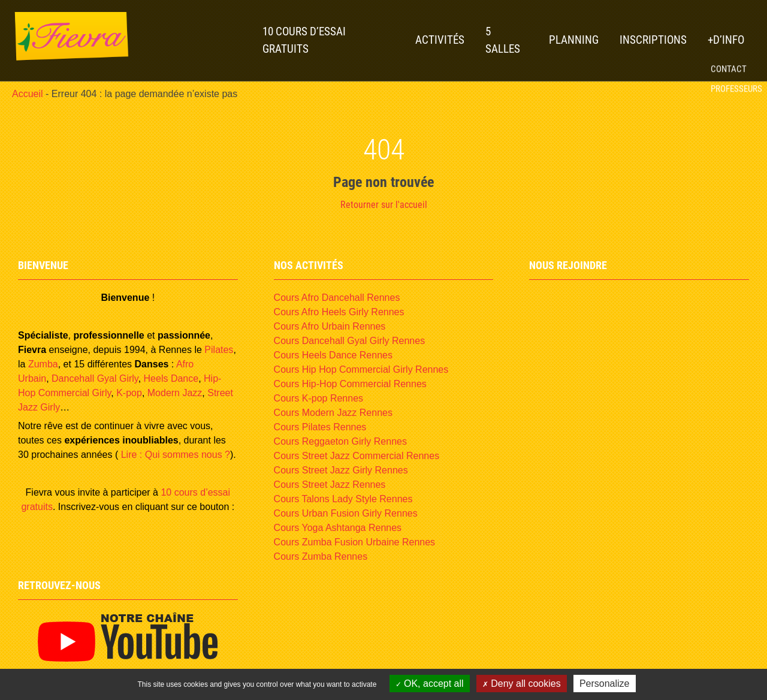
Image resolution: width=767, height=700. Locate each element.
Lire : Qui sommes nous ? (174, 455)
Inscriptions (653, 40)
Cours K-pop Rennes (318, 398)
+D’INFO (726, 40)
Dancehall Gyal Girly (95, 378)
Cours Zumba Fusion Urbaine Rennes (354, 542)
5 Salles (503, 40)
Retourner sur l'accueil (384, 205)
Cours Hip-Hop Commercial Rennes (350, 384)
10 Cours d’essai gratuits (304, 40)
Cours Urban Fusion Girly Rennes (346, 513)
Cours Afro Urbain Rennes (330, 326)
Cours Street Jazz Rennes (330, 485)
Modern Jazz (175, 393)
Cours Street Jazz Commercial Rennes (357, 456)
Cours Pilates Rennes (320, 427)
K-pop (129, 393)
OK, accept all (430, 684)
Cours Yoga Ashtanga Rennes (338, 528)
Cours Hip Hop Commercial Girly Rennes (361, 369)
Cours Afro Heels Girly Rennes (339, 312)
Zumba (43, 364)
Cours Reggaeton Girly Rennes (340, 441)
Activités (440, 40)
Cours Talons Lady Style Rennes (343, 499)
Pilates (219, 350)
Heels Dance (171, 378)
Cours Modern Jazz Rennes (333, 413)
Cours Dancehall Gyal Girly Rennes (350, 341)
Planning (574, 40)
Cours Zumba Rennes (321, 556)
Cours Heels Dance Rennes (333, 355)
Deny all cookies (522, 684)
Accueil (28, 94)
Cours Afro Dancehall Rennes (337, 298)
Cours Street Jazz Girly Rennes (341, 470)
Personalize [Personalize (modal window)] (605, 684)
